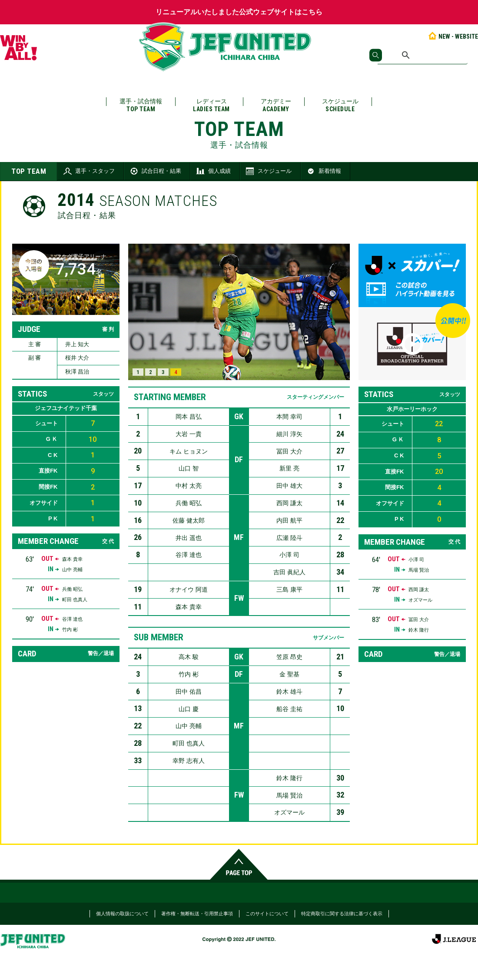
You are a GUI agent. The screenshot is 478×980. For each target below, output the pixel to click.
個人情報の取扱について (122, 914)
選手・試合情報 (141, 105)
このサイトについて (267, 914)
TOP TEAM (29, 171)
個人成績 (213, 171)
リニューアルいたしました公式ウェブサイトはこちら (239, 12)
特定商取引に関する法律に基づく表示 (342, 914)
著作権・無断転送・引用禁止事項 (197, 914)
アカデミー (276, 105)
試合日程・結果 (155, 171)
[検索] (423, 55)
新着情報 (323, 171)
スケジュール (340, 105)
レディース (211, 105)
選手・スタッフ (88, 171)
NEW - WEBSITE (453, 36)
